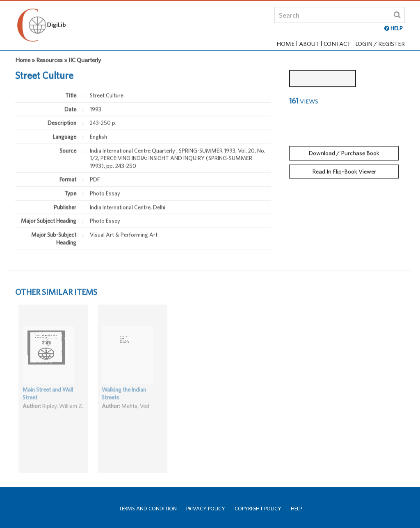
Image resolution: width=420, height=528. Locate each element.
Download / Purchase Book (344, 151)
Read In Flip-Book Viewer (344, 169)
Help (296, 509)
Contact (337, 44)
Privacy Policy (206, 509)
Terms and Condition (148, 509)
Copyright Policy (258, 509)
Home (285, 44)
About (309, 44)
